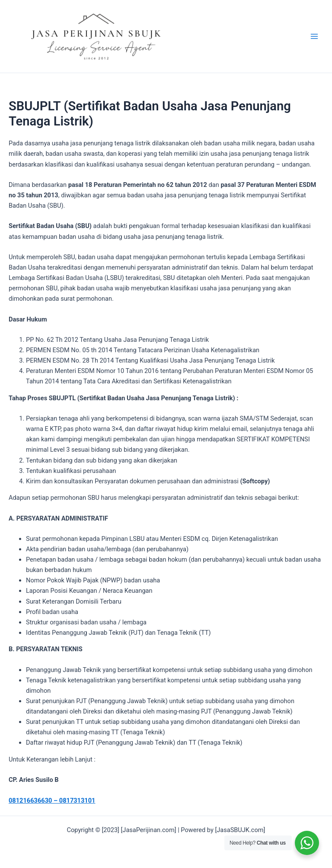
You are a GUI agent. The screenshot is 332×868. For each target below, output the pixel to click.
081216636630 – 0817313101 (52, 800)
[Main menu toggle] (314, 36)
